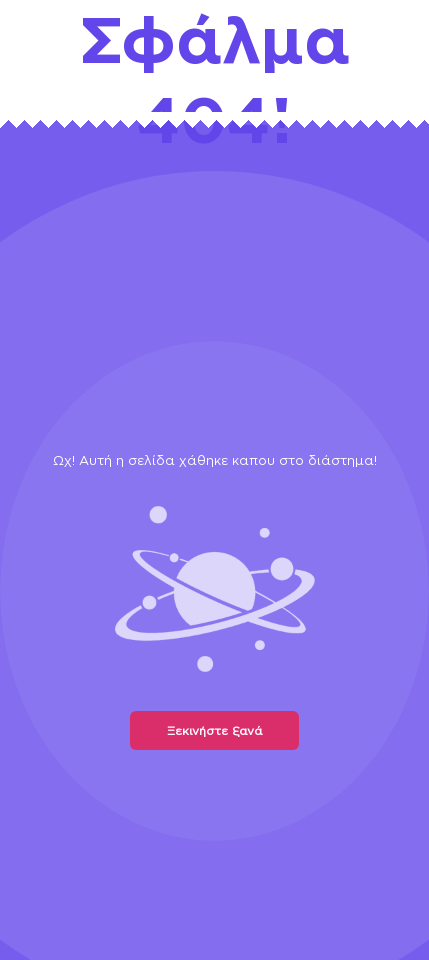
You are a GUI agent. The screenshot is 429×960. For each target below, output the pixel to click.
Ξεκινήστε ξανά (214, 730)
